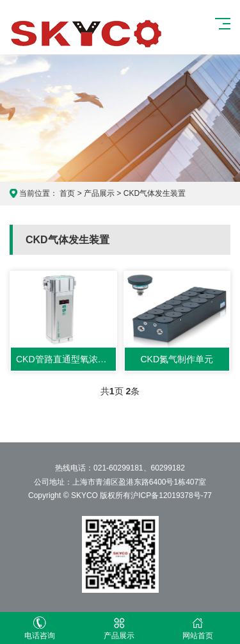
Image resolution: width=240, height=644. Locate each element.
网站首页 (198, 628)
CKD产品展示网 (87, 33)
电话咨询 (40, 628)
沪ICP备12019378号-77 (171, 495)
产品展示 (99, 193)
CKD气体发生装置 (155, 193)
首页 (67, 193)
